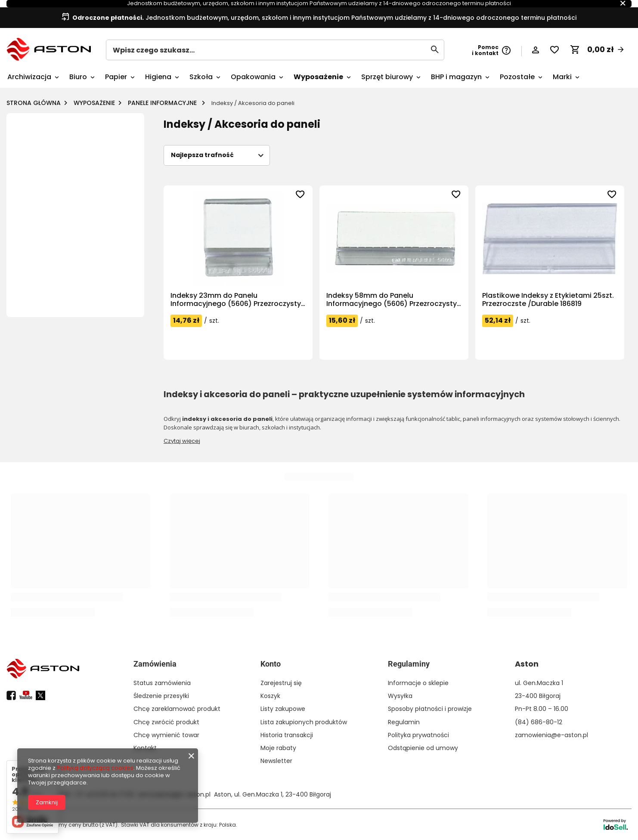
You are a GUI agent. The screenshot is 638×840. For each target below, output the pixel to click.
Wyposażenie (318, 77)
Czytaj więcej (182, 441)
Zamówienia (155, 664)
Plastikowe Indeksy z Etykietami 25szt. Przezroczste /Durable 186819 (548, 300)
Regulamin (404, 722)
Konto (271, 664)
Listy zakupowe (283, 709)
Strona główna (34, 103)
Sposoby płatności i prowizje (430, 709)
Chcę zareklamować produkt (177, 709)
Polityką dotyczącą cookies (95, 768)
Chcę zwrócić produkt (166, 722)
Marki (562, 77)
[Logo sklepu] (49, 49)
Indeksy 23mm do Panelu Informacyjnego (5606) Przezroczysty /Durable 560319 (236, 300)
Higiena (158, 77)
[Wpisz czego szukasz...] (275, 50)
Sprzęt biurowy (387, 77)
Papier (116, 77)
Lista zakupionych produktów (304, 722)
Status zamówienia (162, 683)
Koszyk (270, 696)
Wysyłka (400, 696)
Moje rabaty (278, 748)
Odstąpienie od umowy (423, 748)
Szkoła (201, 77)
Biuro (78, 77)
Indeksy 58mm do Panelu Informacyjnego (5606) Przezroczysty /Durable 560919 (392, 300)
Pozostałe (517, 77)
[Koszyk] (598, 49)
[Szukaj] (435, 49)
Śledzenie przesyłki (161, 696)
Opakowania (253, 77)
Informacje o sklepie (418, 683)
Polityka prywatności (418, 735)
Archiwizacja (29, 77)
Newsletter (276, 761)
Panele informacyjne (163, 103)
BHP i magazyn (456, 77)
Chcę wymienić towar (166, 735)
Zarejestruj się (281, 683)
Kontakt (145, 748)
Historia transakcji (287, 735)
